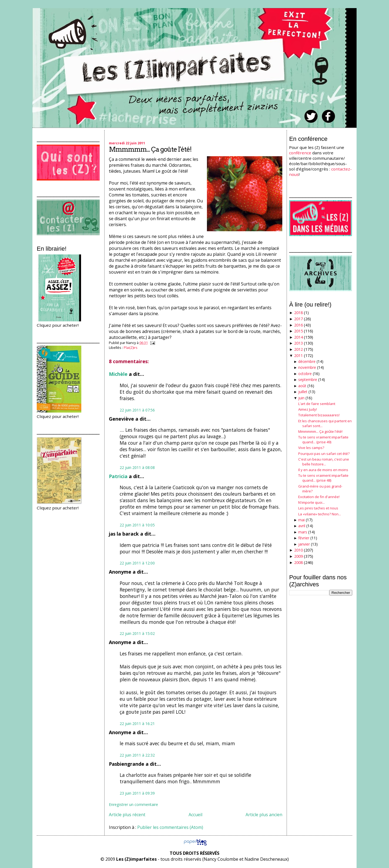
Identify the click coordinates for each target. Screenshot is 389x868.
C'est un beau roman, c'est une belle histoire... (324, 462)
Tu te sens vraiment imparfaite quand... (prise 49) (323, 440)
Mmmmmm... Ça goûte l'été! (150, 149)
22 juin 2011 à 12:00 (137, 563)
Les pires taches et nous (318, 508)
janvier (304, 544)
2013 (299, 343)
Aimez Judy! (308, 409)
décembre (307, 361)
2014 (299, 337)
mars (303, 532)
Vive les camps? (311, 448)
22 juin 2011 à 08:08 (137, 467)
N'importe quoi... (311, 502)
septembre (308, 379)
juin (301, 398)
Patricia (118, 476)
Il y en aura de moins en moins (323, 470)
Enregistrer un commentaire (133, 804)
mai (301, 520)
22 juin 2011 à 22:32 (137, 755)
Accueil (195, 815)
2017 (299, 319)
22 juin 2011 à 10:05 (137, 525)
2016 (299, 325)
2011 (299, 355)
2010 (299, 550)
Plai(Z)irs (131, 348)
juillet (303, 392)
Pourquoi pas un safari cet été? (324, 454)
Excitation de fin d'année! (319, 497)
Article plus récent (127, 815)
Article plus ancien (264, 815)
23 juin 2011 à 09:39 (137, 793)
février (304, 538)
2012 (299, 349)
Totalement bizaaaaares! (319, 415)
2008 (299, 562)
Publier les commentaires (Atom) (170, 827)
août (302, 386)
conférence (300, 153)
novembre (307, 367)
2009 (299, 556)
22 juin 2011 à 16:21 (137, 724)
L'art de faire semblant (317, 404)
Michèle (118, 374)
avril (302, 526)
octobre (305, 374)
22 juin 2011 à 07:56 (137, 410)
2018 (299, 313)
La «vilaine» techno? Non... (320, 514)
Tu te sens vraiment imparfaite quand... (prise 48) (323, 478)
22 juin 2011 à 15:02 (137, 633)
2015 (299, 331)
